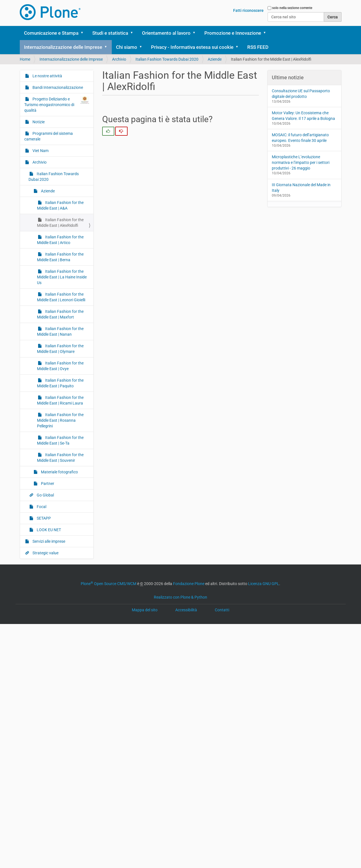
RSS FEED (258, 47)
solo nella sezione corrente (292, 8)
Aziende (215, 59)
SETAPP (43, 518)
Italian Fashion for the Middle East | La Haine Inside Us (62, 277)
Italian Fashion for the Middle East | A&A (60, 205)
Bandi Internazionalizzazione (57, 87)
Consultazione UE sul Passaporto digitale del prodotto (301, 94)
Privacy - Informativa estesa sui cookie (192, 47)
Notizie (38, 122)
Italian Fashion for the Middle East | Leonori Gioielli (61, 297)
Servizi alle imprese (48, 541)
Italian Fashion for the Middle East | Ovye (60, 366)
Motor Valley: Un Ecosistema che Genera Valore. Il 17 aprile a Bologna (303, 116)
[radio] (108, 131)
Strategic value (45, 553)
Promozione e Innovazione (233, 33)
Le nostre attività (47, 76)
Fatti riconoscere (248, 10)
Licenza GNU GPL (264, 584)
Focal (41, 507)
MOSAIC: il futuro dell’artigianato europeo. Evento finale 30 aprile (300, 138)
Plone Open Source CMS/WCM (109, 584)
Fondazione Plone (189, 584)
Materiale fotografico (59, 472)
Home (25, 59)
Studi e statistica (110, 33)
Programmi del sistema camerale (49, 136)
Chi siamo (127, 47)
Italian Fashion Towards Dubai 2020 (167, 59)
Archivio (119, 59)
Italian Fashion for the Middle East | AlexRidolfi (60, 223)
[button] (84, 33)
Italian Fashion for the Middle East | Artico (60, 240)
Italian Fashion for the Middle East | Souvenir (60, 458)
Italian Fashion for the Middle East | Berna (60, 257)
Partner (47, 484)
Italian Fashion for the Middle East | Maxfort (60, 314)
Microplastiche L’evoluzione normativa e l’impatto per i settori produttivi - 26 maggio (301, 162)
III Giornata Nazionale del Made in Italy (301, 188)
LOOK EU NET (48, 530)
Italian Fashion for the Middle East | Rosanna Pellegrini (60, 420)
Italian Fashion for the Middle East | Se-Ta (60, 440)
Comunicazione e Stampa (51, 33)
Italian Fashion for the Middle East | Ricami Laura (60, 400)
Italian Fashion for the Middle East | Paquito (60, 383)
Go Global (45, 495)
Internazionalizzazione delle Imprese (63, 47)
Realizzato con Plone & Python (180, 597)
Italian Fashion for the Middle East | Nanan (60, 331)
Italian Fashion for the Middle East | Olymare (60, 349)
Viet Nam (40, 151)
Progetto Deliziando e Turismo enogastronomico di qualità (57, 104)
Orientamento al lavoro (166, 33)
